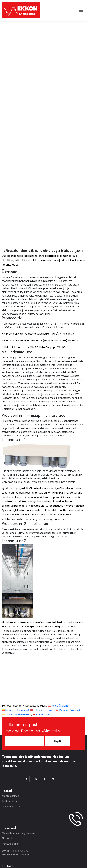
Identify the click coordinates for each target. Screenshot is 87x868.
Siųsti (57, 741)
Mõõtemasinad (10, 796)
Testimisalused (10, 801)
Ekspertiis (7, 838)
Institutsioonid (10, 844)
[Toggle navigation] (81, 10)
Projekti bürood (11, 806)
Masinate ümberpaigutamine (18, 833)
